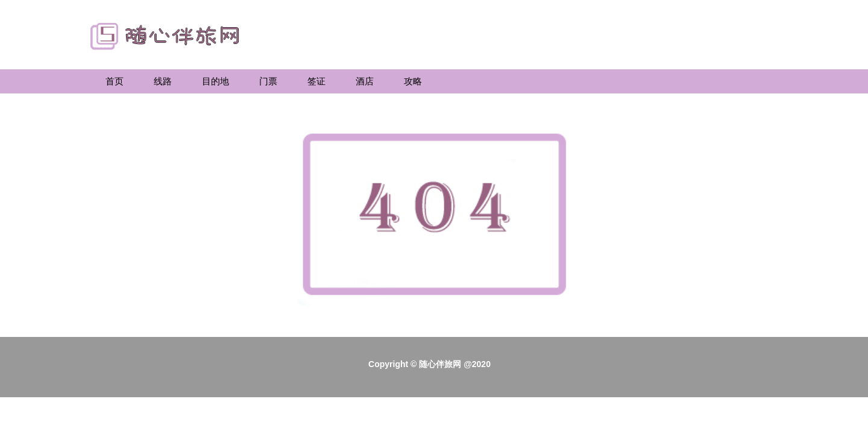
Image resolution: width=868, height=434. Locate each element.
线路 (163, 81)
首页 (115, 81)
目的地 (215, 81)
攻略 (413, 81)
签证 (316, 81)
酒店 (365, 81)
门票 (268, 81)
